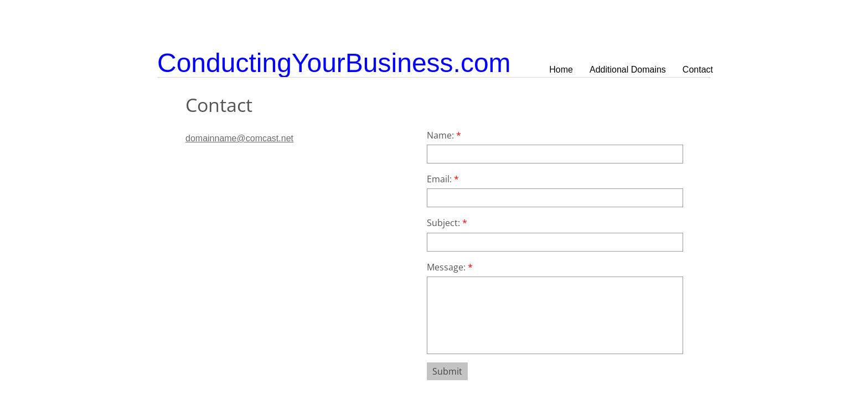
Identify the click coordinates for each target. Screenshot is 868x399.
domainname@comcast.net (239, 138)
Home (561, 70)
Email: (443, 179)
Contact (698, 70)
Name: (444, 135)
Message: (450, 267)
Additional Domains (628, 70)
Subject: (447, 223)
